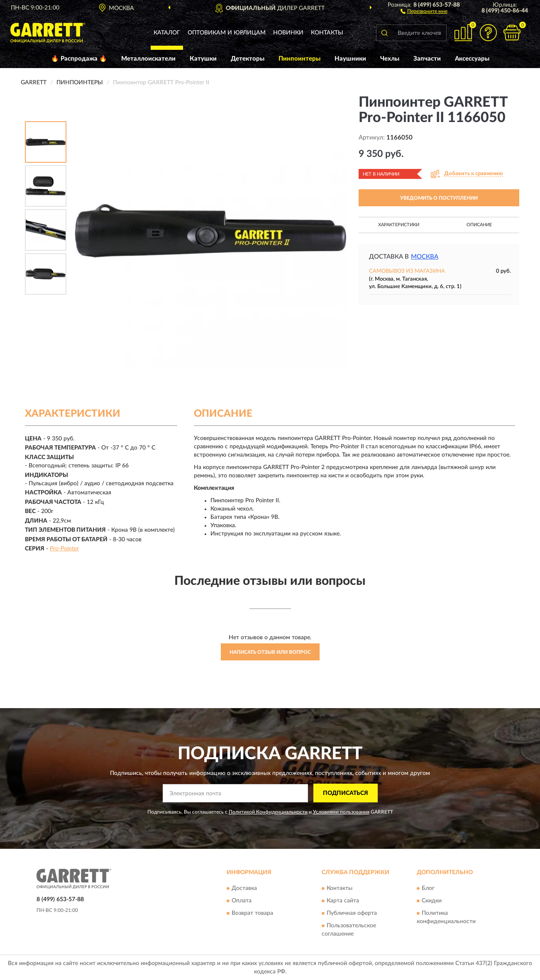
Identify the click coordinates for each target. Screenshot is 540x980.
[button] (424, 11)
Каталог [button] (167, 33)
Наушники (350, 59)
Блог (428, 889)
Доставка (244, 889)
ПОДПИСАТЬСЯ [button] (346, 793)
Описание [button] (479, 225)
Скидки (432, 901)
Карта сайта (343, 901)
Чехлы (390, 59)
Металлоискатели (148, 59)
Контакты (327, 33)
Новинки (288, 33)
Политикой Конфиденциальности (268, 812)
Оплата (242, 901)
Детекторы (248, 59)
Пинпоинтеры (299, 59)
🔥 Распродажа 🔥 (79, 59)
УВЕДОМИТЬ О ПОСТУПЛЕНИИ (439, 198)
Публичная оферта (352, 914)
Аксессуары (472, 59)
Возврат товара (252, 914)
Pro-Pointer (64, 549)
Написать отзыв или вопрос (270, 652)
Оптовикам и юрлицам (227, 33)
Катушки (203, 59)
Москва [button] (425, 257)
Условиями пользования (341, 812)
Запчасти (427, 59)
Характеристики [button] (399, 225)
